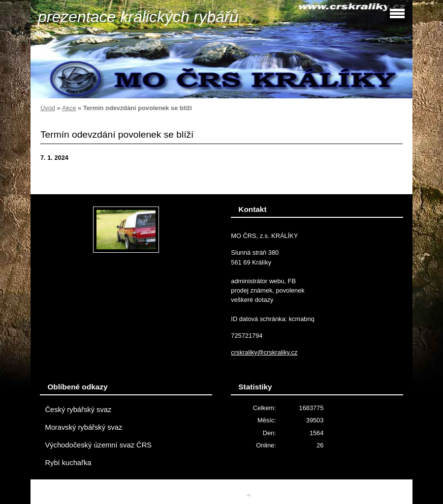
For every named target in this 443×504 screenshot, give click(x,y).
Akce (69, 108)
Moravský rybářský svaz (83, 427)
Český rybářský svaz (78, 410)
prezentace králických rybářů (138, 17)
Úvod (48, 108)
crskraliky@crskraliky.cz (264, 352)
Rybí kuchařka (68, 463)
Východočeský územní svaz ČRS (98, 445)
